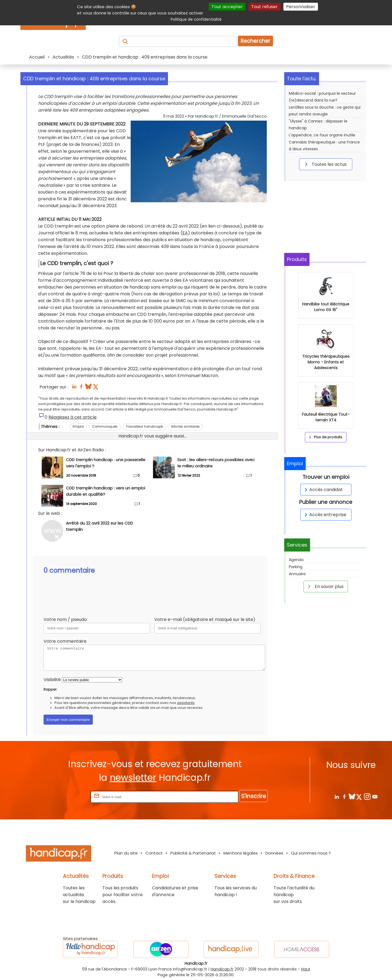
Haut (306, 969)
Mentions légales (241, 853)
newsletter (133, 778)
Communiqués (105, 426)
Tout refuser (264, 7)
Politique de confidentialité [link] (196, 19)
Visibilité (52, 680)
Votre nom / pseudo (65, 619)
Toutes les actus (325, 164)
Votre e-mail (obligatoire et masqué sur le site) (205, 619)
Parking (296, 567)
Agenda (296, 560)
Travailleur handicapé (144, 426)
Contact (154, 853)
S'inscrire (254, 796)
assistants (186, 703)
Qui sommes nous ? (311, 853)
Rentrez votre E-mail (68, 797)
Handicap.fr (222, 969)
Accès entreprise (324, 515)
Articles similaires (185, 426)
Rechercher (255, 41)
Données (274, 853)
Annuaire (297, 574)
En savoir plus (325, 586)
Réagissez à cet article (73, 417)
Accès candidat (323, 490)
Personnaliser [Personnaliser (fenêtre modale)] (301, 7)
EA (185, 233)
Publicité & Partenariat (193, 853)
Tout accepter (227, 7)
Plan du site (126, 853)
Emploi (78, 426)
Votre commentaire (65, 641)
